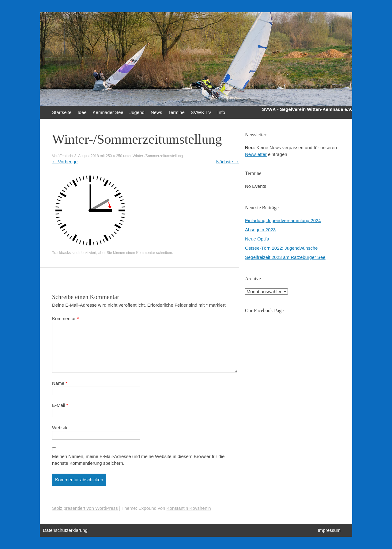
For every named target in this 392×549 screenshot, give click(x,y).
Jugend (137, 112)
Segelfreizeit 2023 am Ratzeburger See (285, 257)
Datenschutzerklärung (65, 530)
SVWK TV (201, 112)
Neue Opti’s (257, 239)
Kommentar (66, 318)
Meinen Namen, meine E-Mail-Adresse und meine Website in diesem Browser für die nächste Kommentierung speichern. (138, 460)
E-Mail (60, 405)
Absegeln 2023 (260, 230)
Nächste (228, 162)
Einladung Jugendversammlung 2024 (283, 220)
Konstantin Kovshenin (189, 508)
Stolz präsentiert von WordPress (85, 508)
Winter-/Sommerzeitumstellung (158, 156)
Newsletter (256, 154)
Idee (82, 112)
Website (60, 428)
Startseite (62, 112)
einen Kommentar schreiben (149, 253)
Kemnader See (108, 112)
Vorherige (65, 162)
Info (221, 112)
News (156, 112)
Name (60, 383)
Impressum (329, 530)
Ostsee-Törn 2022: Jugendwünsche (281, 248)
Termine (176, 112)
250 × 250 (114, 156)
